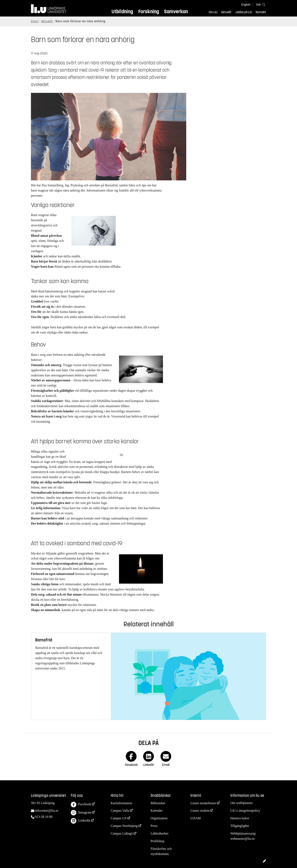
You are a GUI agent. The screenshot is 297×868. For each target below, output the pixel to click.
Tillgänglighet (240, 826)
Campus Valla (120, 811)
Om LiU (213, 12)
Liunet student (200, 811)
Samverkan (176, 11)
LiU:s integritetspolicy (245, 811)
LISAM (196, 818)
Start (35, 21)
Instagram (81, 813)
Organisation (159, 818)
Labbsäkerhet (159, 833)
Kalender (157, 811)
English (246, 5)
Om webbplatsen (242, 803)
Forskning (149, 11)
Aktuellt (226, 12)
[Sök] (260, 4)
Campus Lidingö (122, 833)
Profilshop (157, 841)
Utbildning (122, 11)
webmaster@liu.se (243, 839)
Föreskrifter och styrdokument (161, 851)
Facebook (81, 805)
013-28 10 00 (44, 817)
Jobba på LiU (244, 12)
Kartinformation (121, 803)
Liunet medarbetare (203, 803)
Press (154, 826)
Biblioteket (158, 803)
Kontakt (261, 12)
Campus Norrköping (124, 826)
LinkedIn (81, 821)
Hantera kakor (240, 818)
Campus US (119, 818)
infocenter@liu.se (47, 811)
